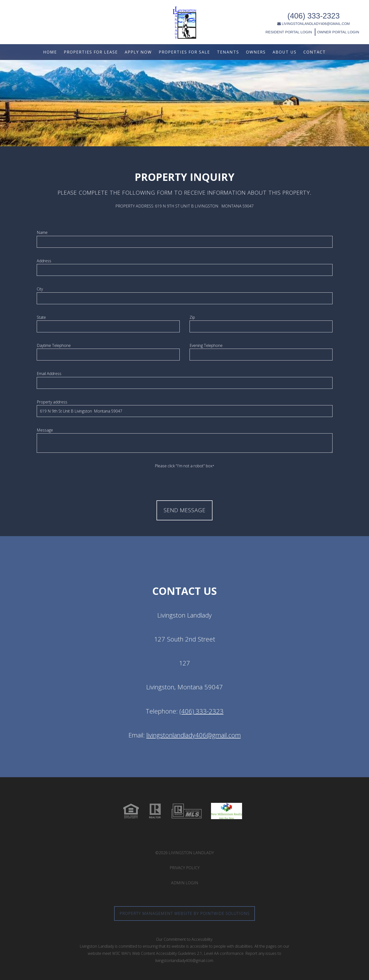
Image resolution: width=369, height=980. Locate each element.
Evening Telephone (206, 345)
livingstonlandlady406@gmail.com (194, 735)
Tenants (228, 52)
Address (44, 261)
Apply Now (138, 52)
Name (42, 232)
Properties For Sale (184, 52)
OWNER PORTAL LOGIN (307, 29)
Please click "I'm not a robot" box (184, 466)
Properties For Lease (91, 52)
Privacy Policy (185, 868)
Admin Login (185, 883)
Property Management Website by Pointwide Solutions (185, 913)
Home (50, 52)
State (41, 317)
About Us (285, 52)
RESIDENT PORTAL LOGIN (258, 29)
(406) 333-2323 (283, 13)
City (40, 289)
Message (45, 430)
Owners (256, 52)
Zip (192, 317)
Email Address (49, 374)
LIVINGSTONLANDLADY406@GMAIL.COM (283, 21)
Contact (315, 52)
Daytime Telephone (54, 345)
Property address (52, 402)
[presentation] (185, 479)
